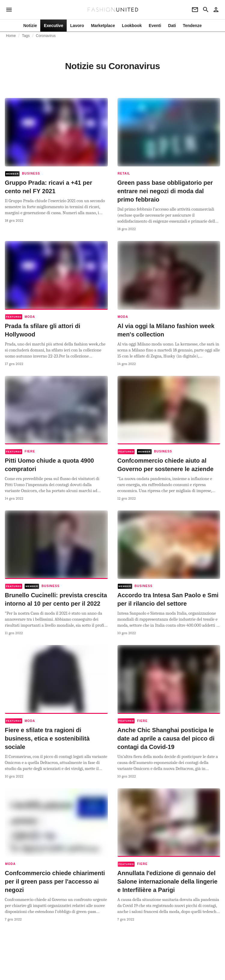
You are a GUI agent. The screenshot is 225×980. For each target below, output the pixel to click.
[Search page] (206, 10)
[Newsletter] (195, 10)
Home (11, 36)
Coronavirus (46, 36)
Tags (26, 36)
